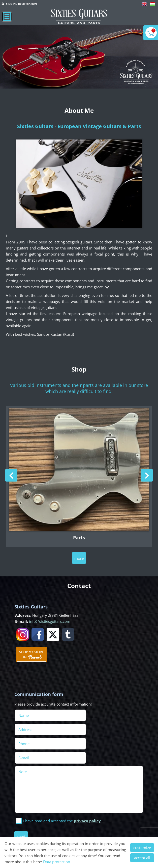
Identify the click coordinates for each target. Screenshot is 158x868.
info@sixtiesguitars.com (50, 620)
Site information (39, 829)
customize (142, 848)
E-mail (96, 728)
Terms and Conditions (108, 829)
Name (32, 714)
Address (90, 714)
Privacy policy (71, 829)
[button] (147, 475)
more (79, 557)
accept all (142, 858)
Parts (79, 537)
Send (22, 807)
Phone (32, 728)
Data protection (57, 862)
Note (23, 742)
